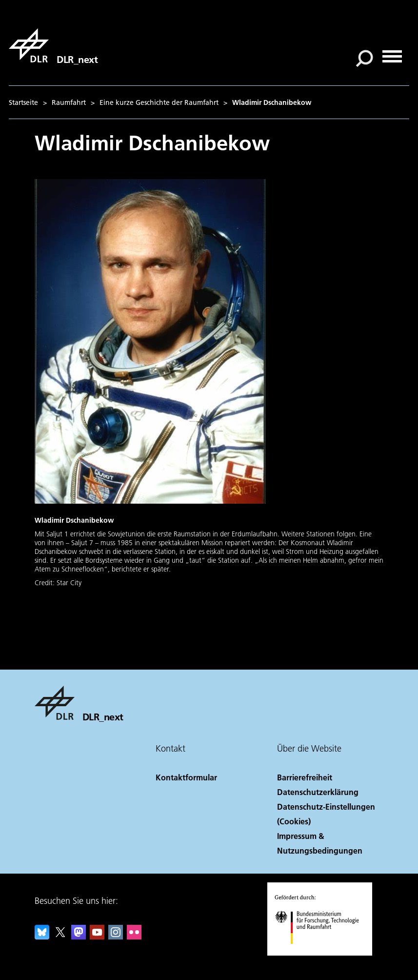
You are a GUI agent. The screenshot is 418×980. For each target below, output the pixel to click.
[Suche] (364, 59)
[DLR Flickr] (134, 936)
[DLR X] (60, 936)
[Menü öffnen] (392, 53)
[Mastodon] (79, 936)
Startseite (23, 102)
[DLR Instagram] (116, 936)
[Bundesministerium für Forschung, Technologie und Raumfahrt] (322, 952)
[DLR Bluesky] (42, 936)
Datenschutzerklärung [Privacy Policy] (318, 792)
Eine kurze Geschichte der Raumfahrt (159, 102)
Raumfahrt (69, 102)
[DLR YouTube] (97, 936)
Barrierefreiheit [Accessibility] (305, 777)
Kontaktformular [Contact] (186, 777)
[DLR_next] (53, 45)
